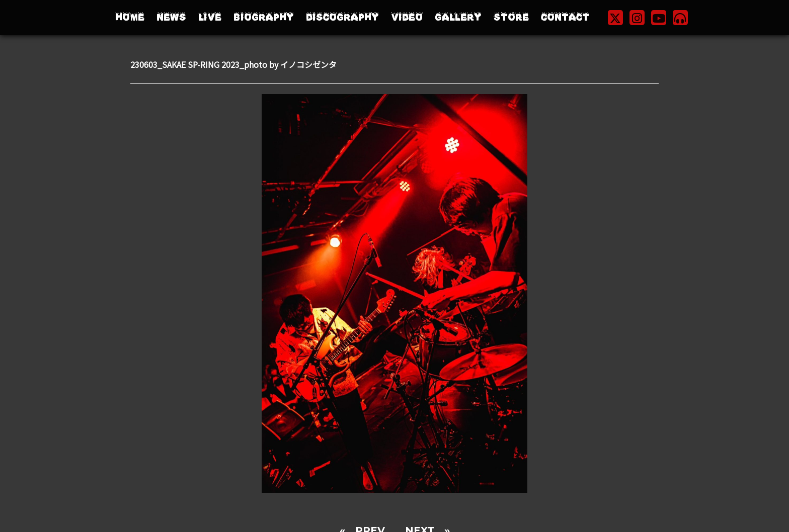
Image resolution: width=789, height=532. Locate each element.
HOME (130, 17)
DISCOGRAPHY (342, 17)
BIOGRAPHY (264, 17)
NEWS (171, 17)
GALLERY (458, 17)
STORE (511, 17)
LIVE (210, 17)
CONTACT (565, 17)
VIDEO (407, 17)
